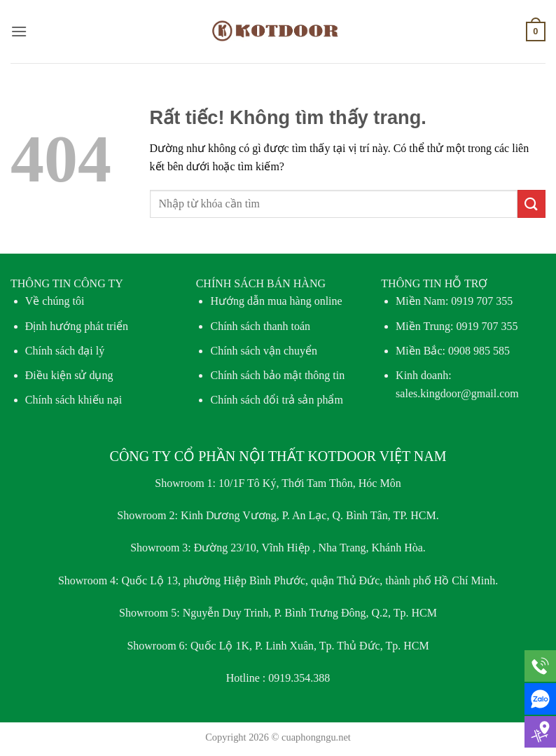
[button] (19, 31)
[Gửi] (531, 204)
